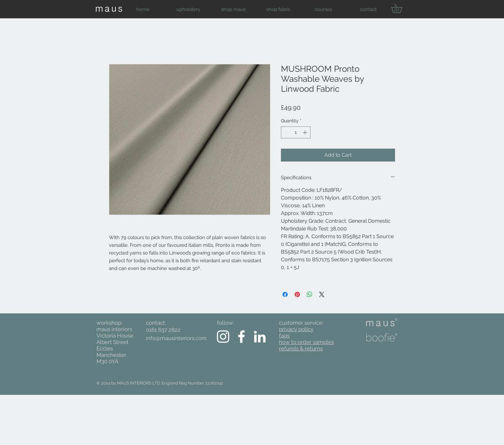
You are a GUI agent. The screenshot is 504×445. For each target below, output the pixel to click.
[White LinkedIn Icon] (260, 337)
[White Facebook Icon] (241, 337)
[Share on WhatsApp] (310, 294)
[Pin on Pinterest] (297, 294)
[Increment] (306, 132)
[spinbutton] (296, 132)
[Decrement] (286, 132)
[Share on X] (322, 294)
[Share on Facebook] (285, 294)
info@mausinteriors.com (176, 338)
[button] (188, 9)
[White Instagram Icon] (223, 337)
